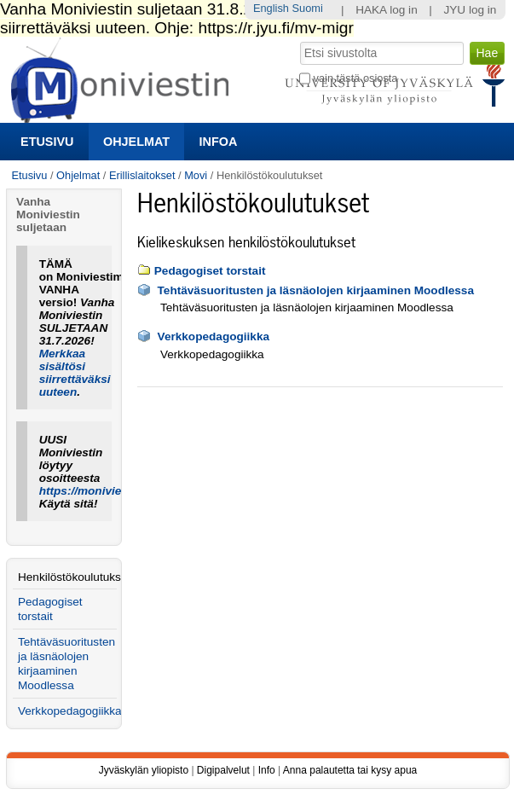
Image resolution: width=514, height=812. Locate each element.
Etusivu (47, 142)
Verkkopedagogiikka (214, 336)
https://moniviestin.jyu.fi (106, 491)
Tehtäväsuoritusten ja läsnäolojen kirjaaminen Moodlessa (316, 290)
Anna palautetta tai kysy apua (350, 770)
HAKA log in (387, 10)
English (271, 8)
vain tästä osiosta (356, 78)
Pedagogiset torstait (210, 271)
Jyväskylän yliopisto (144, 770)
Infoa (219, 142)
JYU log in (470, 10)
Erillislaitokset (142, 175)
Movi (196, 175)
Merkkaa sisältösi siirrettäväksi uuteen (75, 373)
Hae (299, 40)
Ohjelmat (136, 142)
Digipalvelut (223, 770)
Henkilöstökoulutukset (67, 577)
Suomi (308, 8)
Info (267, 770)
